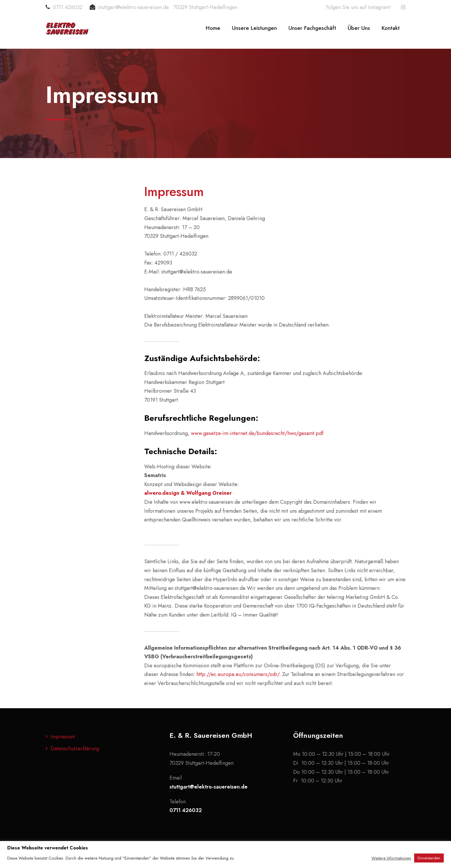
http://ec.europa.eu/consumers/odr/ (238, 674)
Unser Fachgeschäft (312, 28)
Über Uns (359, 28)
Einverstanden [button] (429, 858)
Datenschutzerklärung (75, 749)
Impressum (63, 737)
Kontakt (391, 28)
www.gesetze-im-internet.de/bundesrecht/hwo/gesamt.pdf (257, 433)
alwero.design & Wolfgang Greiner (188, 493)
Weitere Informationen (391, 858)
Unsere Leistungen (254, 28)
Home (213, 28)
